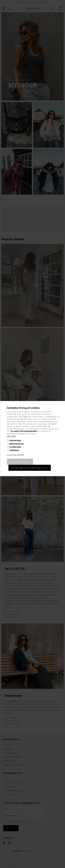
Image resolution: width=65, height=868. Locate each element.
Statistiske (14, 450)
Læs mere (11, 436)
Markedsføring (17, 444)
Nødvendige (15, 440)
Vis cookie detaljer (16, 454)
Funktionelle (15, 447)
